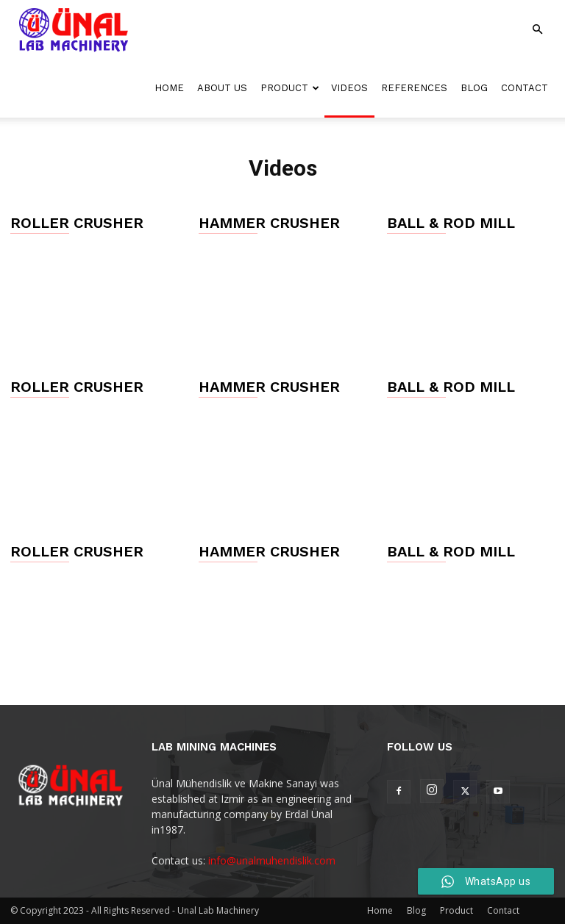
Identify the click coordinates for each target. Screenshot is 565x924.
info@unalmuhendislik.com (272, 860)
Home (169, 88)
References (414, 88)
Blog (474, 88)
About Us (222, 88)
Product (290, 88)
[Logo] (74, 29)
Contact (525, 88)
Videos (349, 88)
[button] (537, 30)
